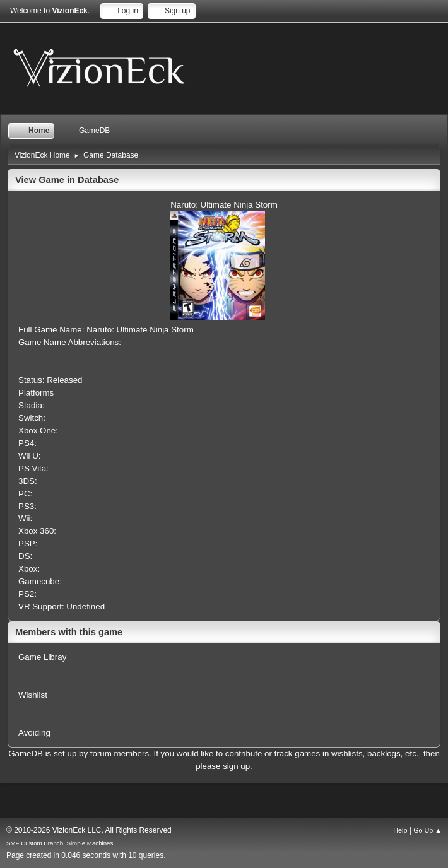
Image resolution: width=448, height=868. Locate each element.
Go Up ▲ (427, 830)
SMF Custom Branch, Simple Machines (60, 843)
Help (400, 830)
